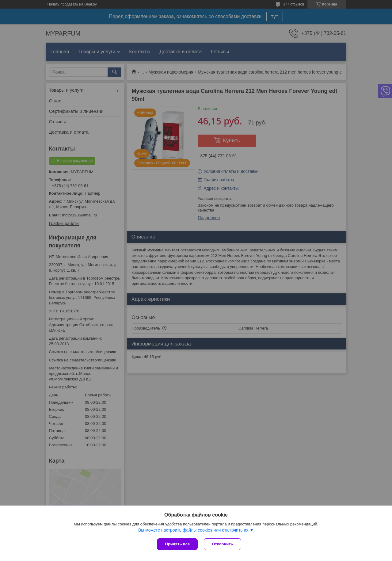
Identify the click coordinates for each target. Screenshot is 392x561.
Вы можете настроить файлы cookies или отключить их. (194, 530)
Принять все (177, 544)
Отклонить (222, 544)
